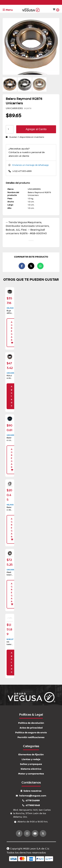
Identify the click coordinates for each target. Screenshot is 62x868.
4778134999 (31, 800)
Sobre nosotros (31, 791)
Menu (8, 10)
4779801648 (31, 805)
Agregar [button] (12, 333)
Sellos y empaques (31, 764)
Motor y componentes (31, 774)
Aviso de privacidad (31, 728)
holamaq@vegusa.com (31, 796)
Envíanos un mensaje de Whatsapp (31, 165)
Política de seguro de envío (31, 733)
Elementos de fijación (31, 755)
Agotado (11, 396)
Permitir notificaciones (31, 737)
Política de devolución (31, 723)
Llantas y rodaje (31, 759)
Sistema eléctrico (31, 769)
